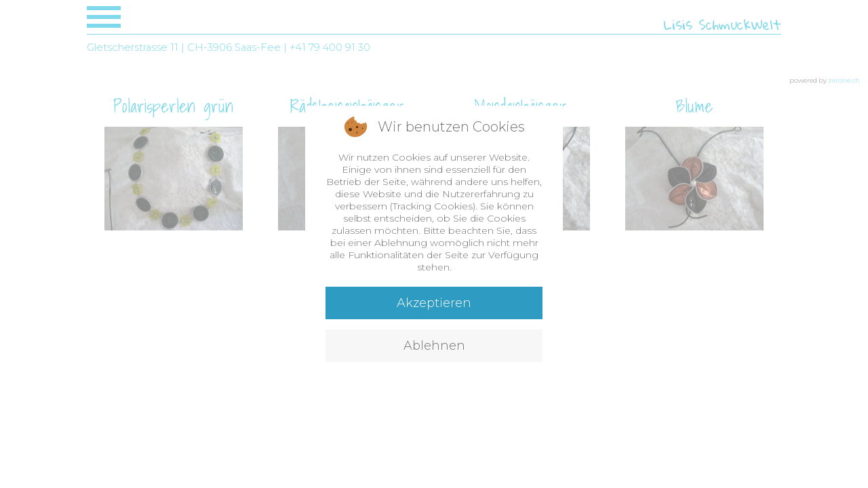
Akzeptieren (434, 303)
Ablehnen (434, 346)
